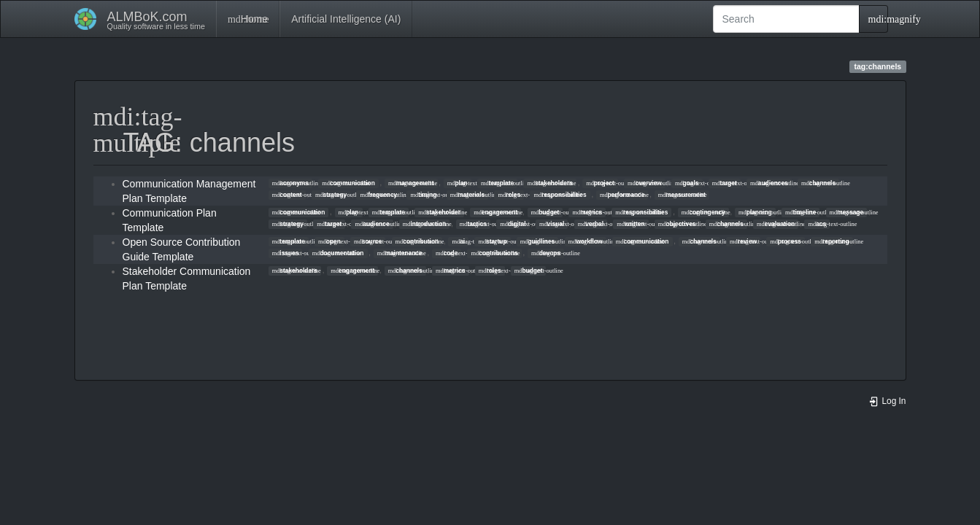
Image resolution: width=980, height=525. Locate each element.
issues (286, 253)
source (368, 241)
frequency (378, 195)
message (847, 212)
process (786, 241)
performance (622, 195)
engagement (495, 212)
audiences (769, 183)
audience (373, 224)
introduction (425, 224)
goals (687, 183)
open (329, 241)
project (600, 183)
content (287, 195)
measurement (682, 195)
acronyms (290, 183)
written (630, 224)
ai (458, 241)
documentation (338, 253)
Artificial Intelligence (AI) (346, 19)
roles (509, 195)
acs (817, 224)
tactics (473, 224)
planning (755, 212)
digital (513, 224)
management (411, 183)
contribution (417, 241)
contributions (495, 253)
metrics (587, 212)
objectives (677, 224)
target (725, 183)
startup (492, 241)
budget (545, 212)
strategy (331, 195)
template (497, 183)
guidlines (537, 241)
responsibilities (560, 195)
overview (645, 183)
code (447, 253)
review (743, 241)
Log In (887, 401)
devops (546, 253)
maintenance (400, 253)
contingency (703, 212)
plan (458, 183)
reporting (832, 241)
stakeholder (439, 212)
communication (348, 183)
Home (248, 19)
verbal (591, 224)
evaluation (776, 224)
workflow (586, 241)
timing (424, 195)
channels (818, 183)
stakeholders (549, 183)
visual (552, 224)
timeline (800, 212)
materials (468, 195)
